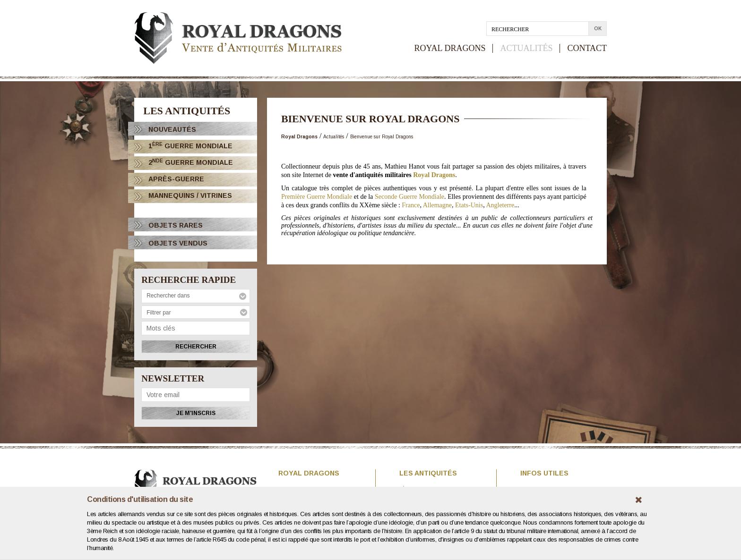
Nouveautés (172, 129)
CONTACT (587, 48)
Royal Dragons (434, 175)
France (411, 205)
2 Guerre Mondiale (191, 162)
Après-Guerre (176, 179)
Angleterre (500, 205)
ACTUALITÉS (526, 48)
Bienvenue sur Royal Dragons (382, 137)
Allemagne (437, 205)
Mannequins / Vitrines (190, 195)
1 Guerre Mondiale (190, 146)
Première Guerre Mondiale (317, 197)
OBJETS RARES (176, 225)
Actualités (334, 137)
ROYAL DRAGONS (450, 48)
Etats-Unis (469, 205)
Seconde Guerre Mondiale (409, 197)
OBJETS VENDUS (178, 243)
